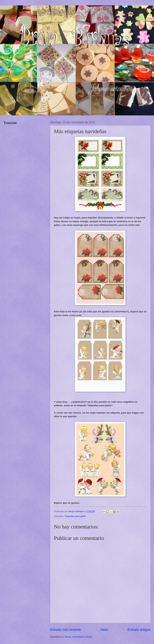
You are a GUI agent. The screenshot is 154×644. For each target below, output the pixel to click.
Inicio (104, 630)
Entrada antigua (139, 630)
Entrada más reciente (65, 630)
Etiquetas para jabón (75, 516)
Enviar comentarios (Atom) (78, 637)
